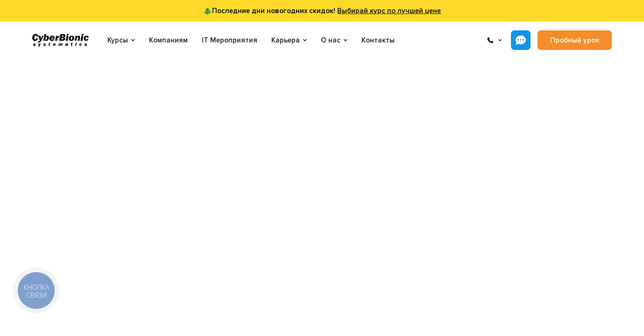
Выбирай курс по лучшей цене (389, 11)
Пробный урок (575, 40)
